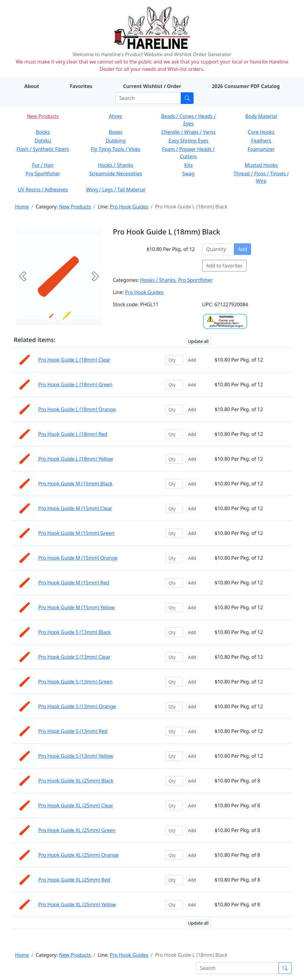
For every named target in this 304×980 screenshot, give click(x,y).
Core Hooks (261, 132)
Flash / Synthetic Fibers (43, 149)
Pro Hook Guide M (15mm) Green (76, 533)
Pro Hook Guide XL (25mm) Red (74, 880)
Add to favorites (224, 266)
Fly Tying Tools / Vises (116, 149)
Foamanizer (261, 149)
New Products (43, 116)
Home (22, 207)
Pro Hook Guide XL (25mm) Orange (78, 855)
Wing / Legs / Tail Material (115, 190)
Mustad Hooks (261, 165)
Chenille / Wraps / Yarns (188, 132)
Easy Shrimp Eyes (188, 141)
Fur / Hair (43, 165)
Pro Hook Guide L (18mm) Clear (74, 360)
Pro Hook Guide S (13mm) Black (74, 632)
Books (43, 132)
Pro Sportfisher (43, 174)
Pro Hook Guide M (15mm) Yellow (77, 607)
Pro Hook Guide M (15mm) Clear (75, 508)
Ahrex (116, 116)
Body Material (261, 116)
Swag (188, 174)
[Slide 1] (67, 316)
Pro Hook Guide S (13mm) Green (75, 682)
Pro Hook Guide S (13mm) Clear (74, 657)
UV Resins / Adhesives (43, 190)
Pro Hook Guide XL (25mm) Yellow (77, 904)
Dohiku (43, 141)
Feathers (261, 141)
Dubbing (115, 141)
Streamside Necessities (116, 174)
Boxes (116, 132)
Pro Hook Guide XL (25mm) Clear (76, 805)
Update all (198, 341)
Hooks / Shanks (115, 165)
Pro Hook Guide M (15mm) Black (75, 484)
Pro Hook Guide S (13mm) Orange (77, 706)
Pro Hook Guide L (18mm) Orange (77, 409)
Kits (188, 165)
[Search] (148, 98)
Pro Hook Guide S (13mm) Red (73, 731)
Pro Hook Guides (129, 207)
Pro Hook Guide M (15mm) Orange (78, 558)
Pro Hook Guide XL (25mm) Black (76, 781)
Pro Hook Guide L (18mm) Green (75, 385)
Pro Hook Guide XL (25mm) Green (77, 830)
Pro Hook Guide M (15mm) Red (74, 583)
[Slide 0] (51, 316)
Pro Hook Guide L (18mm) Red (73, 434)
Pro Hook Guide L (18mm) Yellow (76, 459)
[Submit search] (187, 98)
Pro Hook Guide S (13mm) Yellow (76, 756)
